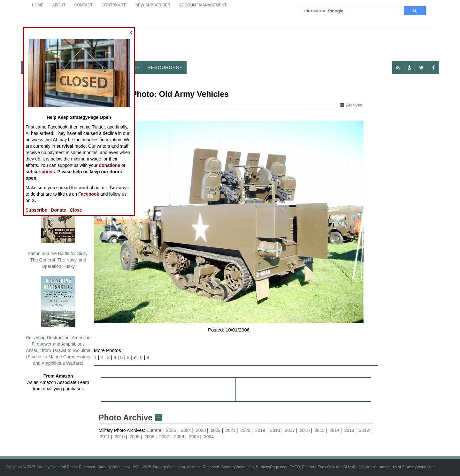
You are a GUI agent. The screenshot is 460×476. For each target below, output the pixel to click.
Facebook (89, 194)
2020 (245, 430)
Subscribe (36, 210)
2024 (186, 430)
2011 (105, 437)
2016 (305, 430)
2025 (171, 430)
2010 (120, 437)
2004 (209, 437)
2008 (149, 437)
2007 (164, 437)
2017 (290, 430)
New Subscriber (153, 5)
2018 (275, 430)
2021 (230, 430)
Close (76, 210)
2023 (201, 430)
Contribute (114, 5)
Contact (84, 5)
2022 (216, 430)
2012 (364, 430)
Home (38, 5)
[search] (349, 11)
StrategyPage (48, 467)
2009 (135, 437)
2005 (194, 437)
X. (34, 200)
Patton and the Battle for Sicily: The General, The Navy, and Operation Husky (58, 230)
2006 (179, 437)
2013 (349, 430)
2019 (260, 430)
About (59, 5)
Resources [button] (165, 67)
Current (154, 430)
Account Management (203, 5)
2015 (320, 430)
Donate (58, 210)
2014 (334, 430)
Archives (351, 105)
